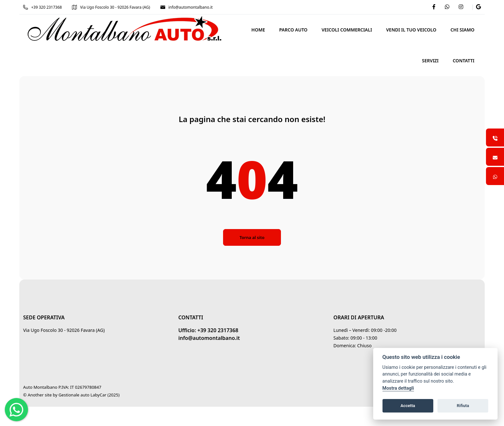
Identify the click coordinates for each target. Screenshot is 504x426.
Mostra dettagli (398, 388)
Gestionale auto (74, 395)
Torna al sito (252, 237)
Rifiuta (463, 406)
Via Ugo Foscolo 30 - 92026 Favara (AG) (111, 7)
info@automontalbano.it (187, 7)
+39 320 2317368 (42, 7)
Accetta (408, 406)
